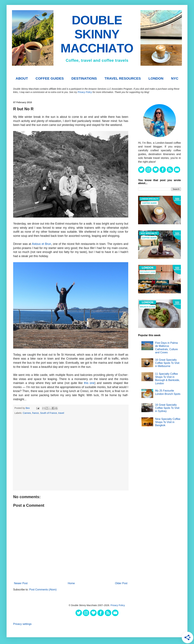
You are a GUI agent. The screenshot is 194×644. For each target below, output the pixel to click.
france (36, 413)
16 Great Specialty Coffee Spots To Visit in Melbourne (167, 363)
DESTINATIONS (84, 78)
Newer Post (21, 583)
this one (89, 383)
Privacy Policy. (118, 605)
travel (61, 413)
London (156, 78)
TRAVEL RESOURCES (123, 78)
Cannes (27, 413)
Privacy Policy (85, 92)
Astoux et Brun (42, 244)
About (22, 78)
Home (71, 583)
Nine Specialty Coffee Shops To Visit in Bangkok (168, 422)
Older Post (121, 583)
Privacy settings (22, 624)
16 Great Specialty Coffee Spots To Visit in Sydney (167, 408)
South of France (48, 413)
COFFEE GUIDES (50, 78)
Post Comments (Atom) (43, 590)
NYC (175, 78)
